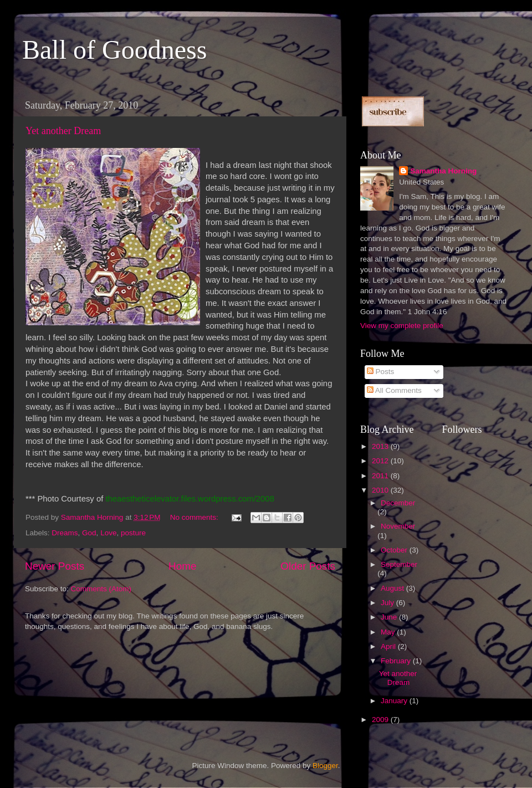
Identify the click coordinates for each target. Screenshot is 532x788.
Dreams (65, 533)
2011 (381, 476)
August (393, 588)
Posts (381, 372)
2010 (381, 490)
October (395, 550)
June (390, 617)
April (389, 646)
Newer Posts (55, 566)
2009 (381, 720)
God (89, 533)
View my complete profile (402, 326)
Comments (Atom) (101, 589)
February (397, 661)
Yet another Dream (63, 131)
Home (182, 566)
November (398, 526)
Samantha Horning (443, 171)
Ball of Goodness (114, 50)
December (398, 503)
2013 (381, 446)
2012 (381, 461)
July (388, 603)
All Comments (394, 390)
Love (108, 533)
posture (133, 533)
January (395, 701)
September (399, 564)
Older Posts (308, 566)
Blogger (325, 766)
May (389, 632)
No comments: (195, 517)
